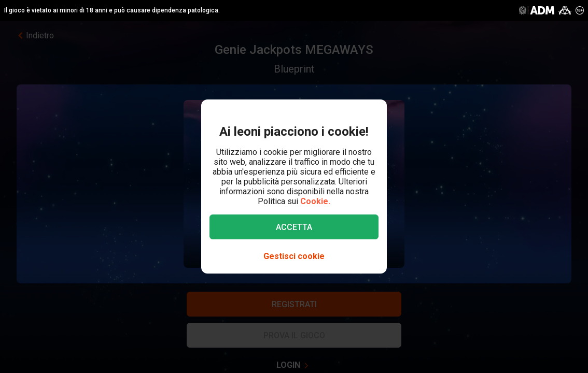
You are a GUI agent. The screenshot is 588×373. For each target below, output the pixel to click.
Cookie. (315, 201)
